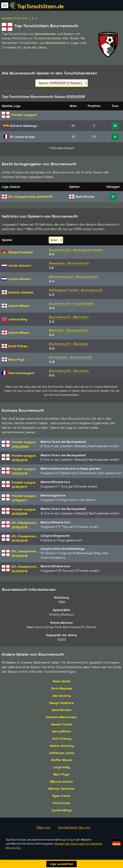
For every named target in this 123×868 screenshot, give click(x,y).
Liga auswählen (61, 864)
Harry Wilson (61, 731)
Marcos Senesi (61, 781)
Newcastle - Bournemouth (69, 263)
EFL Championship (30, 197)
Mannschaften (14, 18)
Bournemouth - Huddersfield (71, 304)
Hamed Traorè (62, 724)
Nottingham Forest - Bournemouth (76, 290)
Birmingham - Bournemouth (70, 357)
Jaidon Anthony (62, 746)
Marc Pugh (61, 774)
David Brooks (61, 710)
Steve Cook (61, 803)
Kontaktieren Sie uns (74, 827)
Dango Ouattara (61, 703)
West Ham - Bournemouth (69, 330)
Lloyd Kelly (62, 767)
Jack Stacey (62, 738)
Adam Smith (61, 681)
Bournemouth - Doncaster (69, 371)
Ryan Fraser (62, 796)
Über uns (43, 827)
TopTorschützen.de (40, 6)
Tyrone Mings (61, 810)
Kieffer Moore (62, 760)
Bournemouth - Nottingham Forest (76, 250)
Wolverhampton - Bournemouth (73, 277)
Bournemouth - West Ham (69, 317)
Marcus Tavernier (61, 789)
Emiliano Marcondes (61, 717)
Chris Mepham (62, 688)
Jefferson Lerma (61, 753)
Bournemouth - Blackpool (69, 344)
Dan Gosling (62, 696)
